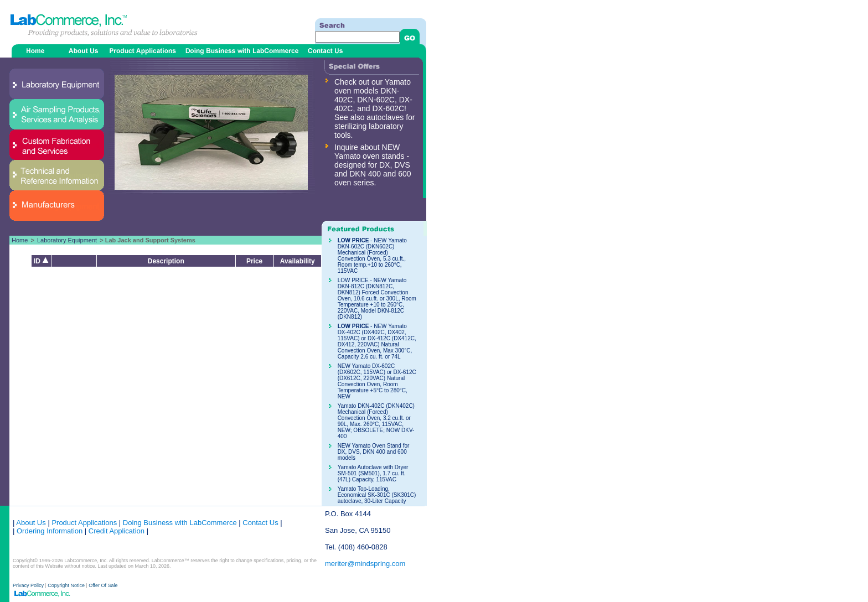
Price (254, 261)
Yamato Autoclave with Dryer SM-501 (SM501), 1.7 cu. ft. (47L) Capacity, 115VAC (373, 473)
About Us (31, 523)
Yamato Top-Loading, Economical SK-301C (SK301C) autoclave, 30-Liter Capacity (377, 495)
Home (20, 240)
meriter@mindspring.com (365, 564)
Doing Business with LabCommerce (180, 523)
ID (41, 261)
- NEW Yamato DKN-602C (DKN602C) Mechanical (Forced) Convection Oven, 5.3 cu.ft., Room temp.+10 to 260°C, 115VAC (372, 256)
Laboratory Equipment (67, 240)
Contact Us (260, 523)
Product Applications (84, 523)
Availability (298, 261)
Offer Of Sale (103, 585)
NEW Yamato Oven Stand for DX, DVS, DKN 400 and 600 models (374, 452)
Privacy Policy (29, 585)
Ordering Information (48, 531)
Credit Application (117, 531)
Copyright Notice (66, 585)
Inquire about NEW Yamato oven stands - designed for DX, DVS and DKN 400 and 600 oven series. (373, 165)
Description (166, 261)
